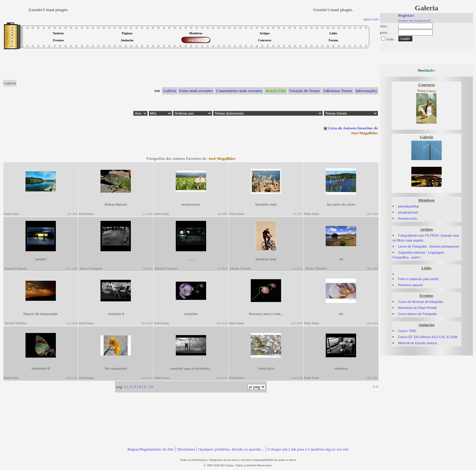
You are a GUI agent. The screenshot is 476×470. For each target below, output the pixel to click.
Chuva (431, 91)
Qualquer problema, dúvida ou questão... (231, 449)
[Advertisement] (191, 65)
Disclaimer (186, 449)
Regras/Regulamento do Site (151, 449)
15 (151, 387)
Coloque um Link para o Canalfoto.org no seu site (308, 449)
